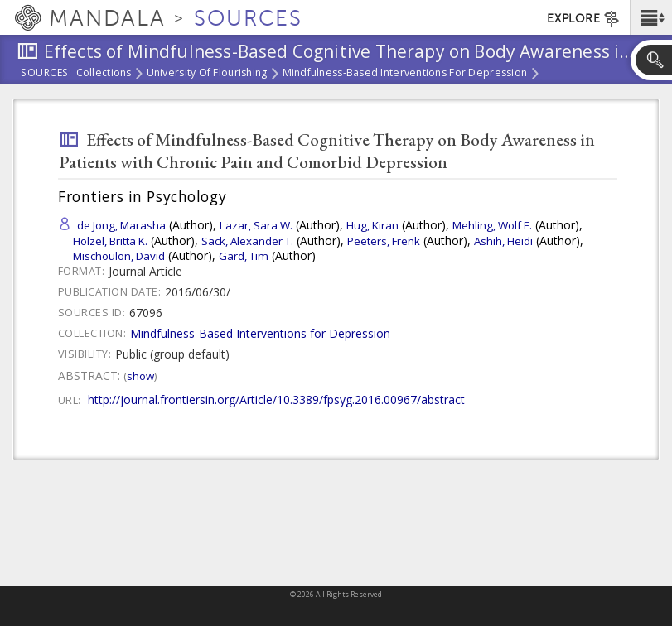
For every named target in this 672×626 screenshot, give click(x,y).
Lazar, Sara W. (256, 225)
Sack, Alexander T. (247, 241)
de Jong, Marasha (121, 225)
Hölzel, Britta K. (110, 241)
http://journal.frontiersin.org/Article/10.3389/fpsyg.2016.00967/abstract (276, 400)
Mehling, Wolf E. (492, 225)
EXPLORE (584, 19)
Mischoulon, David (119, 256)
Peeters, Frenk (384, 241)
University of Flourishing (207, 74)
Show (140, 376)
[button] (651, 17)
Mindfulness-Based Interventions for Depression (405, 74)
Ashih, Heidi (503, 241)
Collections (104, 74)
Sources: (46, 74)
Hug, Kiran (372, 225)
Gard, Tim (244, 256)
